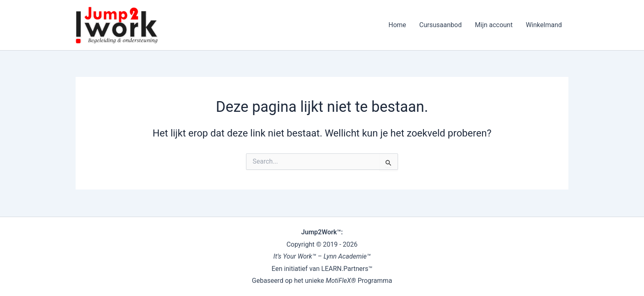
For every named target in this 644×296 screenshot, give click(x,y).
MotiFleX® (341, 281)
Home (397, 25)
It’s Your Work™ (295, 256)
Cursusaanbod (440, 25)
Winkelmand (544, 25)
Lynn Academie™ (347, 256)
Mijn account (494, 25)
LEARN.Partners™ (347, 269)
